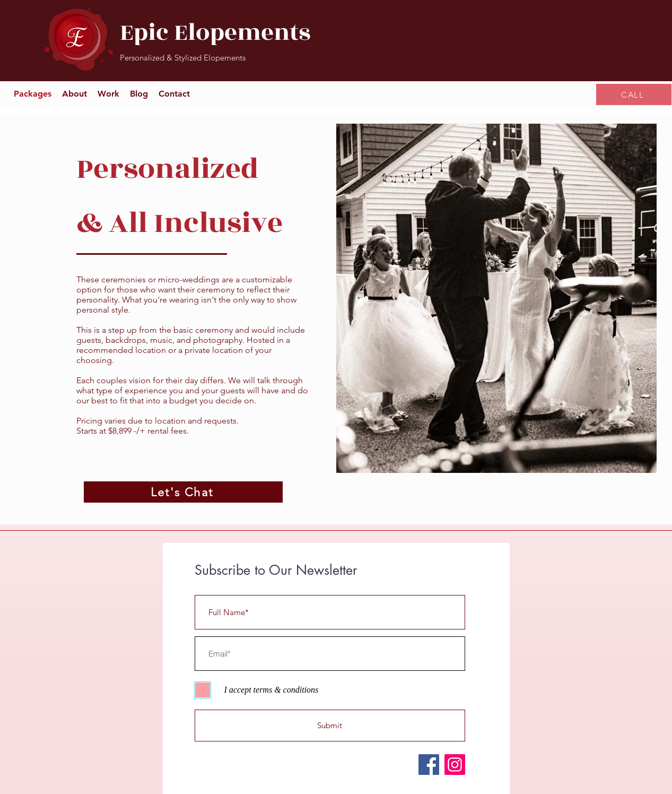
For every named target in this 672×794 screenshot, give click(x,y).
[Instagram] (455, 765)
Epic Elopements (215, 33)
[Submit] (330, 726)
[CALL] (634, 94)
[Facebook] (429, 765)
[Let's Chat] (183, 492)
